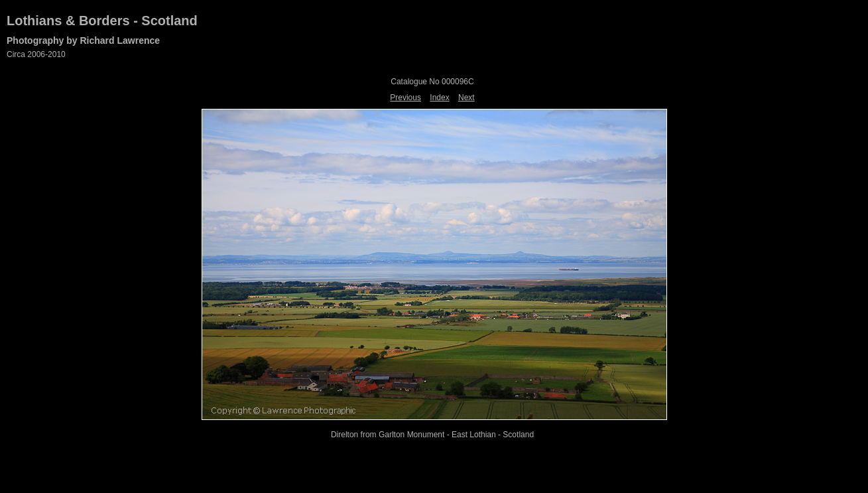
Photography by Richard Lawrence (83, 40)
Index (439, 98)
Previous (405, 98)
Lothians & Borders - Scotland (102, 21)
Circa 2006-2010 (36, 54)
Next (466, 98)
